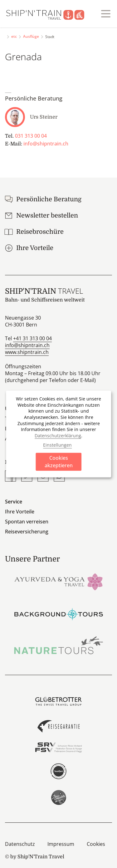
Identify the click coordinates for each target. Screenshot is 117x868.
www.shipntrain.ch (27, 352)
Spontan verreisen (27, 522)
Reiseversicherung (27, 532)
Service (14, 502)
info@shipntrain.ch (46, 144)
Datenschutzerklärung (58, 435)
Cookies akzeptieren (59, 462)
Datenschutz (20, 844)
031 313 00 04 (31, 136)
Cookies (96, 844)
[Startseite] (49, 14)
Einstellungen (57, 445)
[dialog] (59, 434)
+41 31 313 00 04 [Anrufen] (32, 338)
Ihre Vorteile (20, 512)
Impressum (61, 844)
